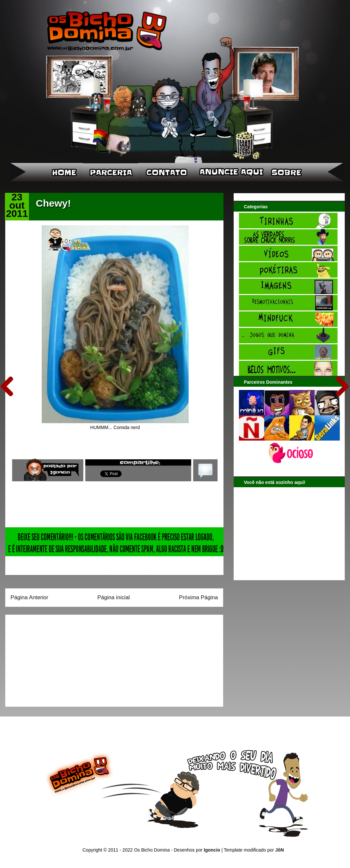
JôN (279, 850)
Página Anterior (29, 597)
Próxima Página (198, 597)
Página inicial (114, 597)
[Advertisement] (52, 658)
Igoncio (212, 850)
